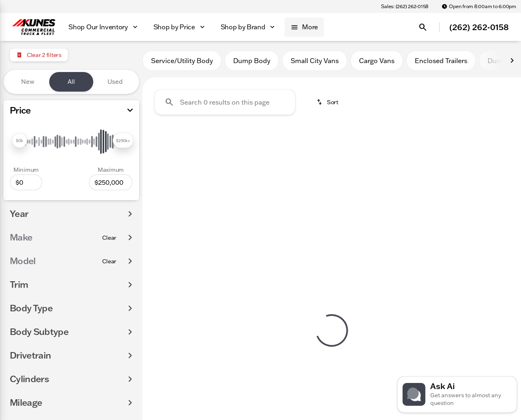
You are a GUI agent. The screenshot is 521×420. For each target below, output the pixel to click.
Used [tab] (115, 82)
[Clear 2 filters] (39, 55)
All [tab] (71, 82)
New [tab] (28, 82)
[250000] (111, 182)
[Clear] (109, 238)
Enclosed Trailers (441, 61)
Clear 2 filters (189, 193)
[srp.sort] (327, 102)
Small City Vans (315, 61)
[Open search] (423, 27)
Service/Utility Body (182, 61)
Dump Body (252, 61)
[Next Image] (512, 61)
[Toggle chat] (457, 395)
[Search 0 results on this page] (225, 102)
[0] (26, 182)
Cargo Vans (377, 61)
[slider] (20, 140)
